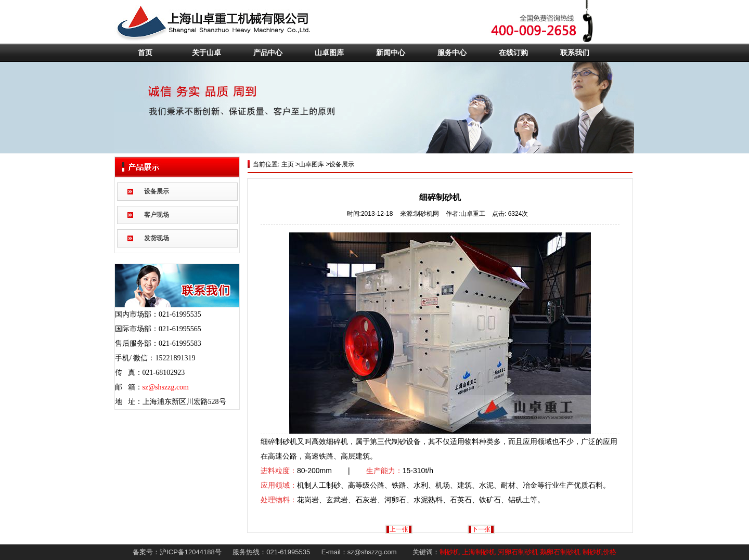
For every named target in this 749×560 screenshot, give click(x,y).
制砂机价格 (599, 552)
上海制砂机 (479, 552)
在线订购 (513, 53)
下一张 (481, 529)
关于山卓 (206, 53)
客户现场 (157, 215)
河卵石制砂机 (518, 552)
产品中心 (268, 53)
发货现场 (157, 238)
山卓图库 (329, 53)
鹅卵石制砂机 (560, 552)
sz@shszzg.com (166, 387)
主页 (286, 164)
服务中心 (452, 53)
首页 (145, 53)
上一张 (399, 529)
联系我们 (575, 53)
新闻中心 (391, 53)
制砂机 (450, 552)
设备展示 (157, 191)
